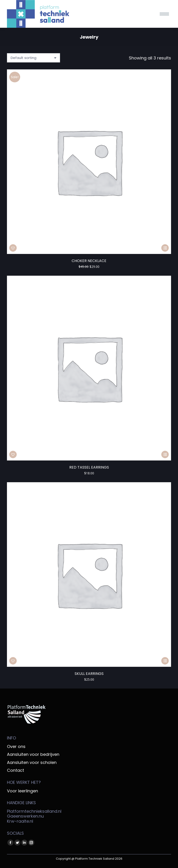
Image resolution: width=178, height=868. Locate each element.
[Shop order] (33, 58)
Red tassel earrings (89, 467)
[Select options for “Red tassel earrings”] (165, 454)
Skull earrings (89, 674)
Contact (16, 770)
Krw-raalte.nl (20, 821)
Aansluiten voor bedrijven (33, 754)
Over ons (16, 747)
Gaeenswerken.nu (25, 816)
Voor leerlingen (22, 791)
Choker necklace (89, 261)
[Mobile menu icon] (164, 14)
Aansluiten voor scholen (32, 763)
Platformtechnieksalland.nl (34, 811)
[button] (13, 248)
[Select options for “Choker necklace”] (165, 248)
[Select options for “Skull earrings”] (165, 661)
